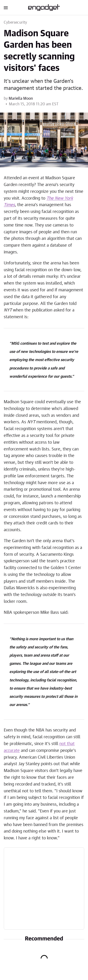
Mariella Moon (21, 99)
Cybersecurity (15, 22)
